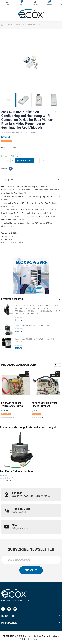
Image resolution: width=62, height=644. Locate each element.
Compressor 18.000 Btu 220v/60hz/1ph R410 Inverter (34, 340)
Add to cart (24, 161)
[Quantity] (8, 161)
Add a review (30, 132)
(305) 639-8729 (19, 512)
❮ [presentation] (55, 299)
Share (11, 169)
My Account (35, 2)
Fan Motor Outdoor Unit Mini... (18, 471)
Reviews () (17, 133)
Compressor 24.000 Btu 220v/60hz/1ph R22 (34, 325)
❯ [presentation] (59, 299)
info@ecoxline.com (21, 528)
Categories (7, 2)
